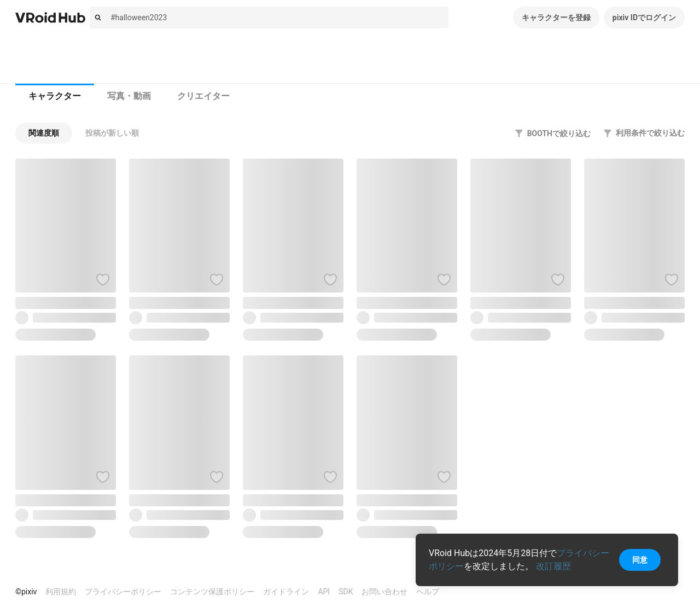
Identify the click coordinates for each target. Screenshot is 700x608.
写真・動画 (129, 96)
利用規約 (61, 592)
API (324, 592)
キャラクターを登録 (556, 17)
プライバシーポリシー (123, 592)
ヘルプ (428, 592)
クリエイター (203, 96)
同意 (640, 560)
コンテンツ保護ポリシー (212, 592)
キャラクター (55, 96)
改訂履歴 (553, 566)
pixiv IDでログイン (644, 17)
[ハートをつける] (103, 279)
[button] (44, 133)
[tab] (55, 96)
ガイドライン (286, 592)
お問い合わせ (384, 592)
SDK (346, 592)
